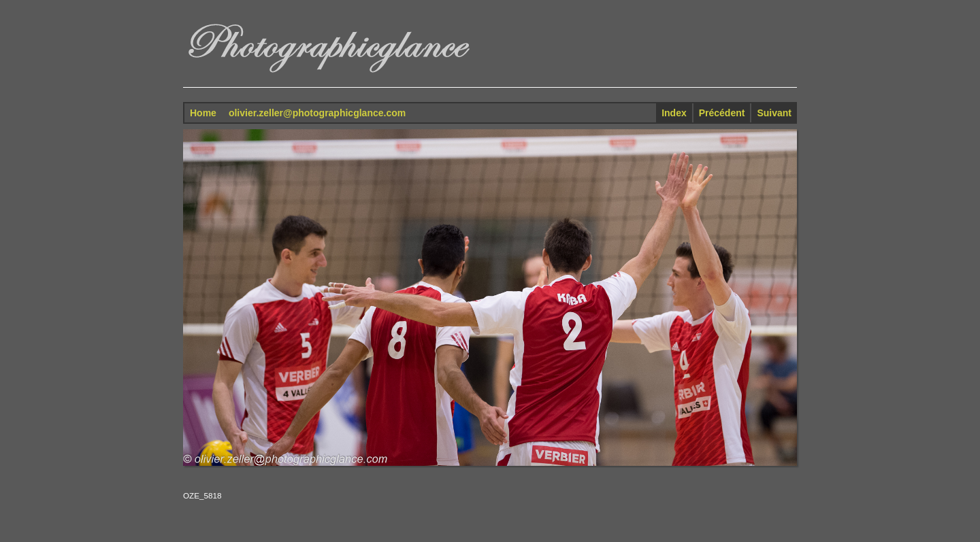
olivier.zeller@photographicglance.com (317, 113)
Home (203, 113)
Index (674, 113)
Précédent (722, 113)
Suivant (774, 113)
